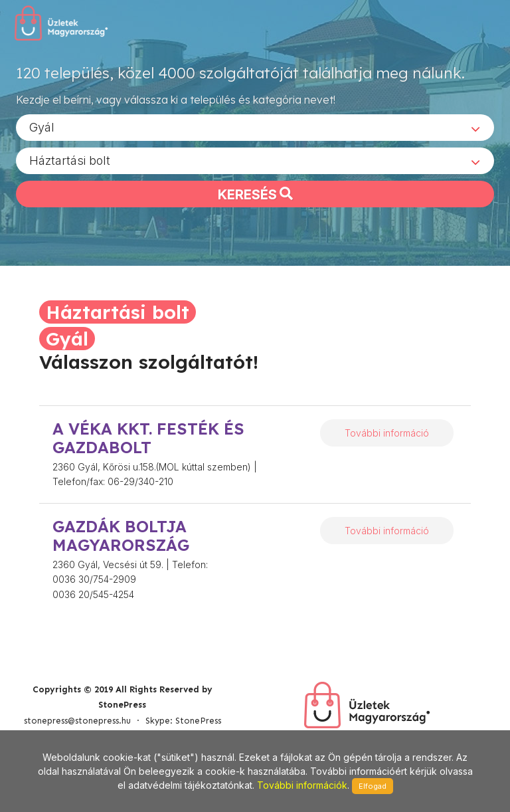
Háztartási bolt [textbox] (70, 160)
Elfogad (373, 786)
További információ (387, 433)
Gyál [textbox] (42, 127)
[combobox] (255, 127)
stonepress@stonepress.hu (77, 721)
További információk (302, 785)
